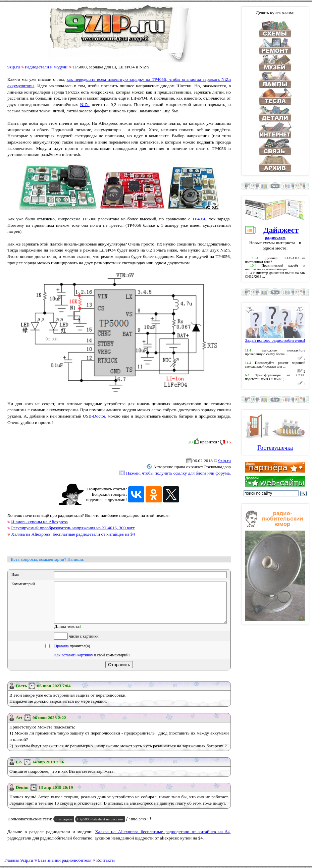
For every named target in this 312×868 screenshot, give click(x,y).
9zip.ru (14, 67)
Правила (61, 654)
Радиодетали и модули (46, 67)
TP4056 (199, 219)
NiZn (85, 104)
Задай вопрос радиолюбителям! (275, 338)
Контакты (106, 860)
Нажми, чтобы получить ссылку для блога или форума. (178, 473)
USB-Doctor (94, 416)
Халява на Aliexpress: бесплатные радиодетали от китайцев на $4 (73, 534)
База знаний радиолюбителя (65, 860)
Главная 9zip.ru (19, 860)
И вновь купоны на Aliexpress (39, 522)
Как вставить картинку (73, 663)
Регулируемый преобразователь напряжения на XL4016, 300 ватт (73, 528)
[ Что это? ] (139, 827)
